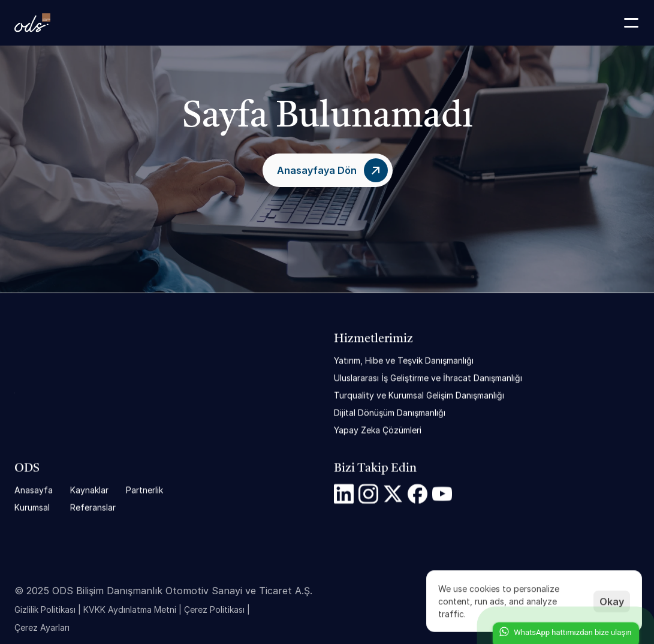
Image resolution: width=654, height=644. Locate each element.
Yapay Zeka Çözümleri (378, 430)
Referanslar (93, 508)
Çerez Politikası (214, 614)
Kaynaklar (89, 490)
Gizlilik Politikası (45, 614)
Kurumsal (32, 508)
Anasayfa (34, 490)
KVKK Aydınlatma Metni (130, 614)
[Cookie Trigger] (42, 632)
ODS (27, 469)
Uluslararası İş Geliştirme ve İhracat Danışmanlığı (428, 378)
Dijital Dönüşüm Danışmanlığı (390, 413)
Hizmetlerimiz (373, 339)
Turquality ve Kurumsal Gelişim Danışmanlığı (419, 395)
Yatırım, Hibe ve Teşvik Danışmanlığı (404, 361)
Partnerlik (144, 490)
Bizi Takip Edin (375, 469)
